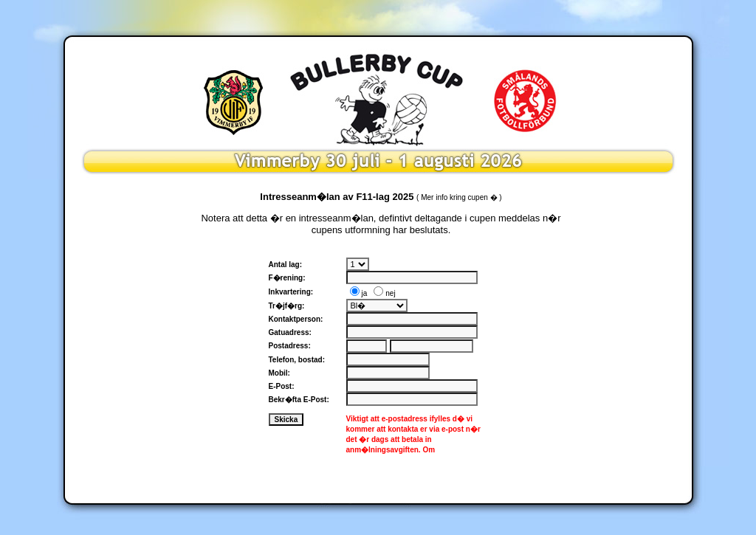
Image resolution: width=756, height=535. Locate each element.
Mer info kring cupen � (459, 197)
